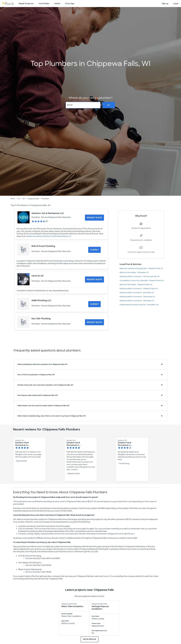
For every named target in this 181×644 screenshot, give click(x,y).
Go (109, 105)
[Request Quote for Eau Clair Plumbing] (94, 322)
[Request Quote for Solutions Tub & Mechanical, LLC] (94, 218)
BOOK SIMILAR (90, 639)
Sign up (165, 4)
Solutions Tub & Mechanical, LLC (48, 213)
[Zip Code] (83, 105)
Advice (57, 4)
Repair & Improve (26, 4)
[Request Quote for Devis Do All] (94, 279)
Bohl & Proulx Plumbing (43, 246)
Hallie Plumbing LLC (41, 300)
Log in (176, 4)
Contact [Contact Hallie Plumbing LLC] (94, 304)
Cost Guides (44, 4)
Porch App (70, 4)
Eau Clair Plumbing (41, 319)
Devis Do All (37, 276)
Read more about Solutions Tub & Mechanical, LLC (49, 236)
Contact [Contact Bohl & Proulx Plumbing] (94, 250)
